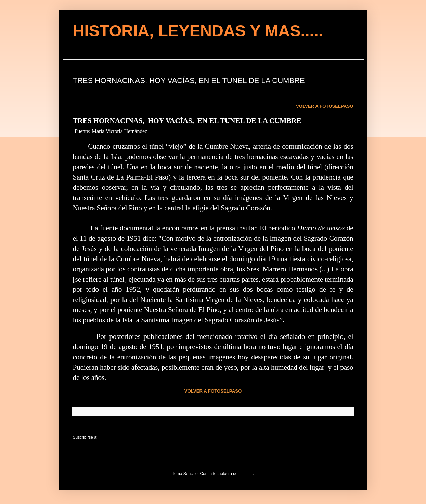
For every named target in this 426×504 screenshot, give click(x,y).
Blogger (246, 474)
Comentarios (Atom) (117, 437)
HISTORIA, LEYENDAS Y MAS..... (198, 31)
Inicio (213, 427)
